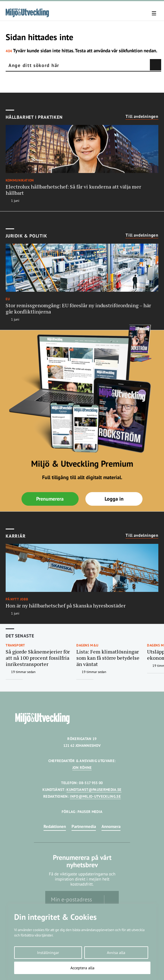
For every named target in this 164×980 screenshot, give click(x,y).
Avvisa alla (116, 953)
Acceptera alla (82, 968)
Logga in (114, 499)
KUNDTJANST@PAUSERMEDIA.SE (94, 790)
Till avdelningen (142, 116)
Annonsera (111, 826)
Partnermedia (84, 826)
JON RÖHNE (82, 768)
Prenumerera (50, 499)
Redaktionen (55, 826)
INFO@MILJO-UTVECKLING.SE (95, 796)
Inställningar (48, 953)
